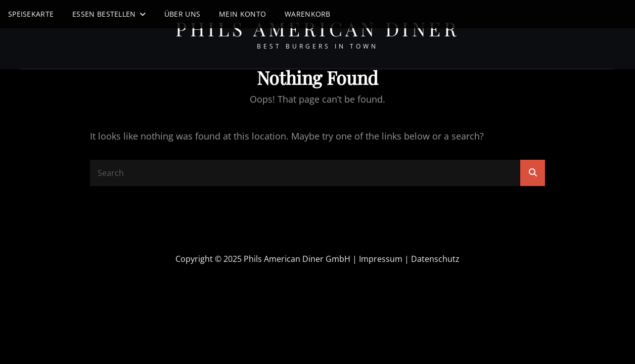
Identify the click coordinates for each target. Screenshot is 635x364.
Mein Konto (242, 14)
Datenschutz (435, 259)
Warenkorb (308, 14)
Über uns (182, 14)
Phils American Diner (317, 29)
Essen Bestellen (104, 14)
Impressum (381, 259)
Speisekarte (31, 14)
